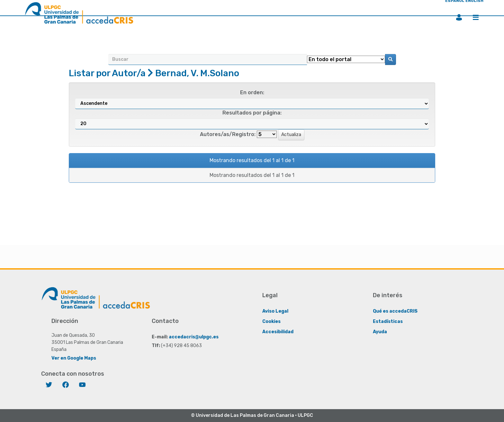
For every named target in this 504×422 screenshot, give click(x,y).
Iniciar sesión (459, 17)
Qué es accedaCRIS (395, 311)
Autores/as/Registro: (228, 134)
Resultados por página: (252, 113)
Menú (476, 17)
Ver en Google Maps (74, 358)
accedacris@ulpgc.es (194, 337)
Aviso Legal (275, 311)
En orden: (252, 92)
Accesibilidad (278, 332)
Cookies (271, 321)
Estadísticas (388, 321)
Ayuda (380, 332)
